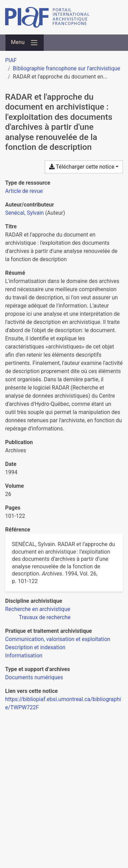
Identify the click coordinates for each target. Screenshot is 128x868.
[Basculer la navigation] (25, 43)
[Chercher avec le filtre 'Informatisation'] (24, 656)
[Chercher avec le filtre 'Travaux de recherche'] (45, 617)
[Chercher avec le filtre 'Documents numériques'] (34, 677)
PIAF (11, 60)
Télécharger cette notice (82, 167)
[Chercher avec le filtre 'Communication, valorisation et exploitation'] (58, 639)
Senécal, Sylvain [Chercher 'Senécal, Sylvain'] (24, 213)
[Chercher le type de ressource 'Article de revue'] (24, 191)
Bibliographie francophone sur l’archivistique (67, 68)
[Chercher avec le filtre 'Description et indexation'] (35, 647)
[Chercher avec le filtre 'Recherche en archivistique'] (38, 609)
